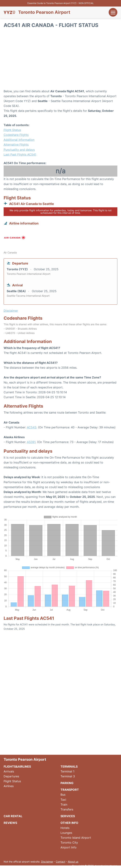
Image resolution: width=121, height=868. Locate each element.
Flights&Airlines (17, 767)
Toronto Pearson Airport (44, 12)
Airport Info (68, 847)
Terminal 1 (67, 771)
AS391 (31, 442)
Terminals (69, 767)
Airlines (9, 786)
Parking (67, 783)
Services (68, 816)
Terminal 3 (68, 776)
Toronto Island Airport (76, 838)
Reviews (10, 823)
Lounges (66, 833)
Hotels (65, 828)
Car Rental (13, 816)
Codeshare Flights (16, 135)
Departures (11, 776)
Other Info (69, 823)
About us (73, 862)
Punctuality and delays (19, 150)
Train (64, 805)
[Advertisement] (61, 60)
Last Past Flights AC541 (20, 154)
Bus (63, 795)
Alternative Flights (16, 145)
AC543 (32, 427)
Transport (70, 790)
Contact (61, 862)
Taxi (63, 800)
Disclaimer (47, 862)
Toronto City (69, 842)
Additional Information (19, 140)
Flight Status (12, 130)
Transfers (67, 809)
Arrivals (9, 771)
